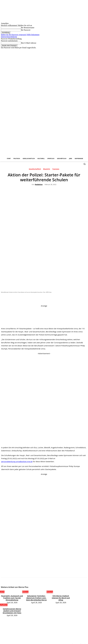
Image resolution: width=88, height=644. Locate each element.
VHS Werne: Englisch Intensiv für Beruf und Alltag (61, 597)
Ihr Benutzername (28, 28)
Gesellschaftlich (35, 169)
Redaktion (39, 185)
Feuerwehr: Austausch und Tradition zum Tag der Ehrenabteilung (12, 597)
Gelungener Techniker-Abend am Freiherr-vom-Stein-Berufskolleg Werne (36, 597)
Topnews (56, 169)
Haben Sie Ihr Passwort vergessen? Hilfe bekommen (20, 35)
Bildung (25, 592)
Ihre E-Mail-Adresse (29, 43)
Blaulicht (47, 169)
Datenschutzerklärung (9, 37)
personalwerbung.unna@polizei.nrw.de (17, 461)
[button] (84, 164)
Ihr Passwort (26, 30)
